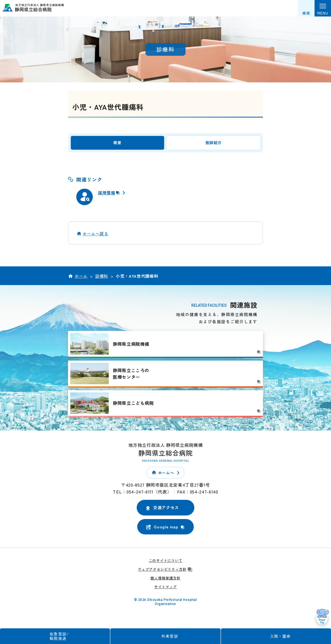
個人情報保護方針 (165, 580)
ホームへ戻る (96, 236)
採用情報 (110, 195)
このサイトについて (166, 563)
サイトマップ (166, 589)
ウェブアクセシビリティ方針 (165, 572)
